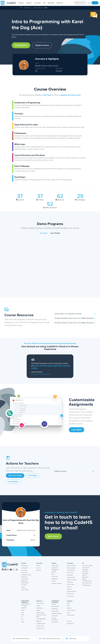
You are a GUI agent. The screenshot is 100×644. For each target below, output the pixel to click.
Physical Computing (55, 619)
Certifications (25, 579)
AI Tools (54, 581)
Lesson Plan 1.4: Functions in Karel (75, 314)
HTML (23, 615)
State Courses (71, 577)
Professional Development (25, 582)
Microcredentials (87, 583)
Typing (23, 587)
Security (69, 621)
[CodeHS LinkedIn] (8, 570)
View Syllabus (21, 45)
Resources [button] (60, 3)
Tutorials (69, 589)
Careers (69, 608)
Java (22, 613)
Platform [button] (30, 3)
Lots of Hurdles (55, 233)
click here (47, 95)
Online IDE (24, 570)
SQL (22, 620)
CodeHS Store (71, 639)
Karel (46, 8)
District (38, 566)
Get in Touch (53, 536)
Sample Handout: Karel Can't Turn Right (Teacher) (75, 323)
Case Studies (40, 603)
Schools (39, 568)
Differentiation (55, 606)
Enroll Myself (33, 476)
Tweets (38, 610)
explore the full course (71, 95)
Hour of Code (71, 584)
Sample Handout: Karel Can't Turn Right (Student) (75, 318)
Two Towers (44, 233)
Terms (69, 613)
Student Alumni (41, 628)
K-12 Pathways (71, 570)
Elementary (70, 575)
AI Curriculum (71, 596)
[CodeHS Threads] (17, 570)
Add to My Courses (15, 476)
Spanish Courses (72, 580)
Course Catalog (37, 8)
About (69, 603)
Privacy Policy (71, 615)
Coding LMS (24, 568)
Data (53, 574)
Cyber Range (25, 590)
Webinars (39, 621)
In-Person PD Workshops (86, 569)
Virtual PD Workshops (85, 572)
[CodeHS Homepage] (9, 3)
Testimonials (40, 608)
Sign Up (95, 3)
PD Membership (86, 585)
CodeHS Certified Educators (21, 639)
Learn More (76, 430)
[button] (22, 3)
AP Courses (70, 573)
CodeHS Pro (24, 573)
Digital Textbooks (72, 592)
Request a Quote (80, 3)
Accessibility (70, 624)
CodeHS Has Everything (55, 602)
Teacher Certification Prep (87, 580)
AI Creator (24, 585)
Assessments (55, 611)
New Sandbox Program (26, 605)
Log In (89, 3)
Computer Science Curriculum (26, 576)
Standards (70, 582)
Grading (54, 572)
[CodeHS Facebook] (3, 570)
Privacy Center (71, 610)
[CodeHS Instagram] (5, 570)
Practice (69, 587)
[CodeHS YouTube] (11, 570)
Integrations (55, 579)
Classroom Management (55, 569)
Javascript (24, 608)
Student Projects (41, 624)
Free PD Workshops (85, 576)
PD (83, 563)
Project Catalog (71, 568)
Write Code (55, 576)
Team (68, 606)
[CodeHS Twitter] (14, 570)
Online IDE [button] (51, 3)
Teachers (39, 570)
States (38, 606)
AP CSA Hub (70, 594)
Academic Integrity (57, 583)
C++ (22, 617)
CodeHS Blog (40, 613)
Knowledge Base (41, 619)
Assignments (55, 566)
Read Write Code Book (41, 616)
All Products (24, 566)
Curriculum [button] (38, 3)
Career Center (40, 626)
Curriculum (27, 8)
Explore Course (42, 45)
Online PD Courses (87, 566)
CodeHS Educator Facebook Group (50, 639)
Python (23, 610)
